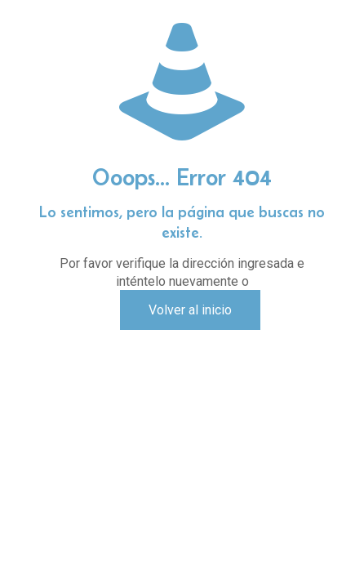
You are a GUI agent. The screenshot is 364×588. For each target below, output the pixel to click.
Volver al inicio (190, 310)
